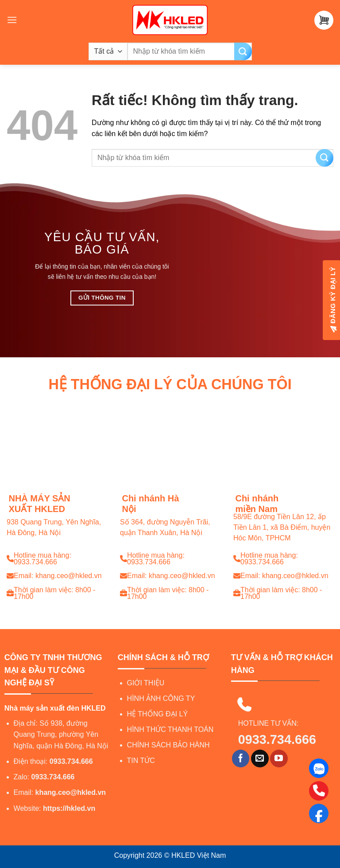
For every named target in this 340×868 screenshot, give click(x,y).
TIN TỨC (141, 760)
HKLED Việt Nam (199, 855)
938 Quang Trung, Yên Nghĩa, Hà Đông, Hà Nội (54, 528)
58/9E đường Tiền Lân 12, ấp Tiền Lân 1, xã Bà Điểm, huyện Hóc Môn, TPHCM (282, 528)
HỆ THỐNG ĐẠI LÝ (158, 714)
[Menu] (12, 20)
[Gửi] (243, 51)
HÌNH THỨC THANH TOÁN (170, 729)
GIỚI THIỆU (146, 683)
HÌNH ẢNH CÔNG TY (161, 698)
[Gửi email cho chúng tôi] (260, 759)
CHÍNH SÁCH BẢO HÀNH (168, 745)
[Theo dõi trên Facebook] (241, 759)
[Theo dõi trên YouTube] (279, 759)
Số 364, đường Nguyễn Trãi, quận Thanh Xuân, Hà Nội (165, 528)
